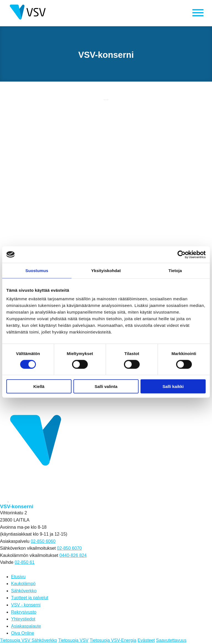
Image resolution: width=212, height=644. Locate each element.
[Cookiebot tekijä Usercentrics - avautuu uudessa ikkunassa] (181, 254)
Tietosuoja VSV (73, 640)
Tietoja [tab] (175, 270)
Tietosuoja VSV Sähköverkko (29, 640)
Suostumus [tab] (37, 270)
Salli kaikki (173, 386)
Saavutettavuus (171, 640)
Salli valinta (106, 386)
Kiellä (39, 386)
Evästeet (146, 640)
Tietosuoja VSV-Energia (113, 640)
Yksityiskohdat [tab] (106, 270)
